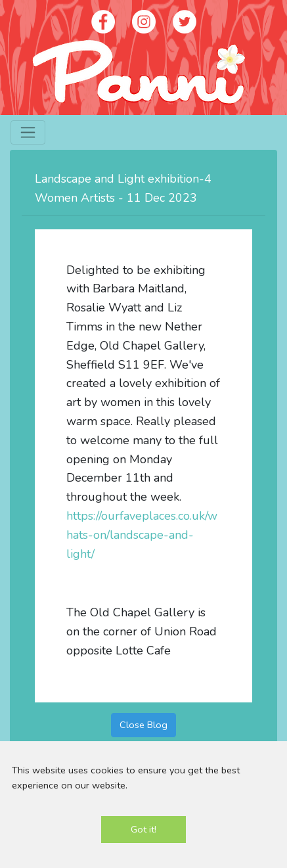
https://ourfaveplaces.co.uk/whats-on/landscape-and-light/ (142, 535)
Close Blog (143, 725)
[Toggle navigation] (28, 132)
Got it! (143, 829)
